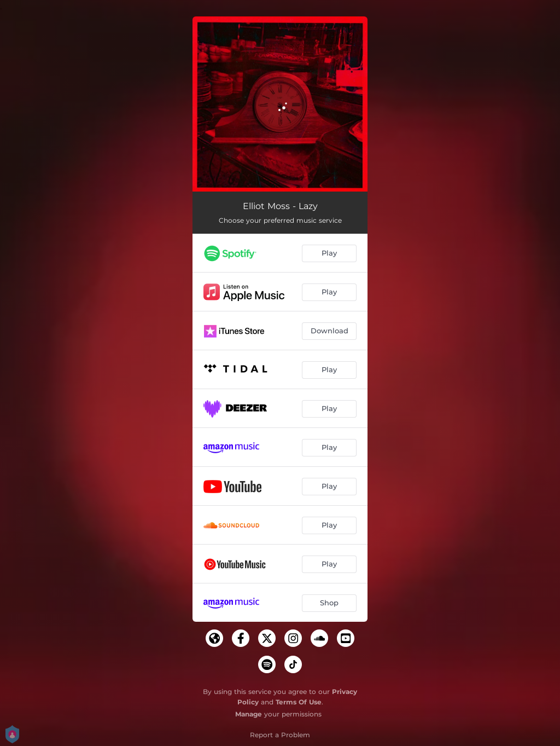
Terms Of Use (299, 702)
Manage (249, 714)
